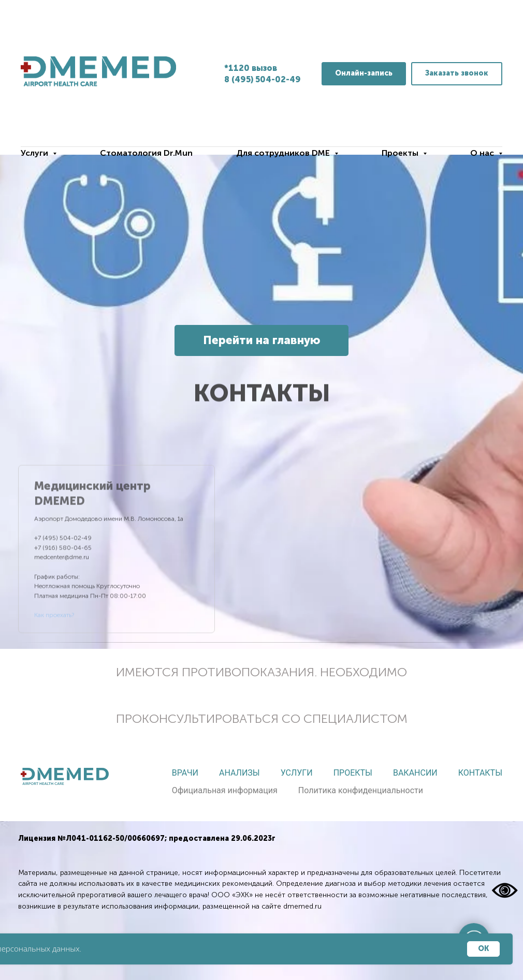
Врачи (185, 773)
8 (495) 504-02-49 (263, 79)
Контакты (480, 773)
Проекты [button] (401, 153)
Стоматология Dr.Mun (146, 153)
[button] (457, 74)
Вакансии (415, 773)
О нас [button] (483, 153)
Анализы (239, 773)
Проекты (353, 773)
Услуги (297, 773)
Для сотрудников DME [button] (284, 153)
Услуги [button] (35, 153)
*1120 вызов (251, 68)
